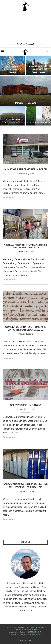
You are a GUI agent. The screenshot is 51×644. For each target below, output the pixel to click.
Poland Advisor (25, 611)
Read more (9, 198)
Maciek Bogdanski (27, 174)
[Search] (48, 52)
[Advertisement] (26, 27)
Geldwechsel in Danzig (26, 405)
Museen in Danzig (26, 103)
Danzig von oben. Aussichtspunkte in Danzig (13, 70)
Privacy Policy (32, 630)
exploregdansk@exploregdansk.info (27, 634)
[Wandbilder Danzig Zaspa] (38, 116)
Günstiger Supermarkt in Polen (25, 169)
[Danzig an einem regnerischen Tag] (13, 116)
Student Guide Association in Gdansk (23, 587)
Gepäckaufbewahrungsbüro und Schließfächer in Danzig (26, 486)
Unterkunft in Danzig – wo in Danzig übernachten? (38, 70)
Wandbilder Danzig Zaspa (38, 123)
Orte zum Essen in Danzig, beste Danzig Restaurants (26, 246)
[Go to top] (26, 640)
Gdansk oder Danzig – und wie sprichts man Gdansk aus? (25, 328)
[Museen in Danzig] (26, 91)
